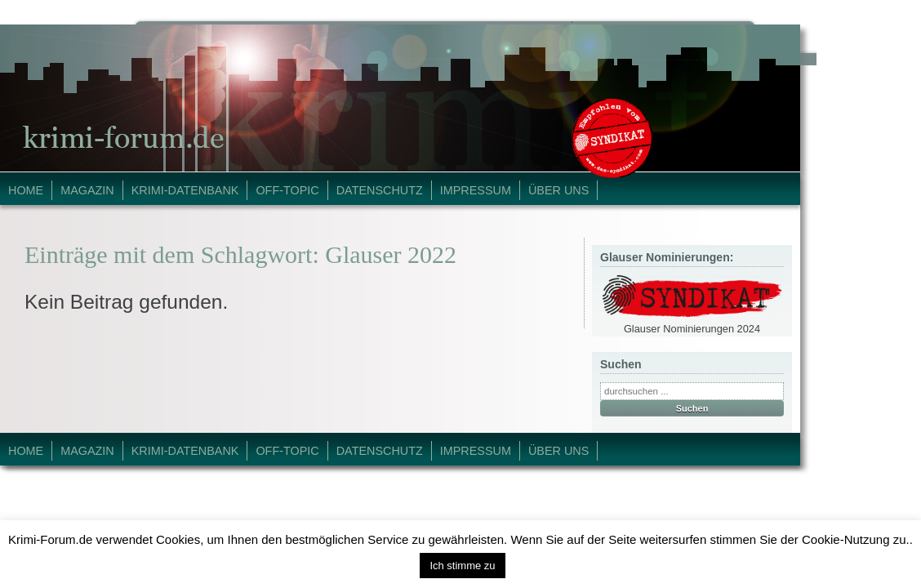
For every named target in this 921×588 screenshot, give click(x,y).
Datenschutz (380, 190)
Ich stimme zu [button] (462, 566)
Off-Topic (287, 190)
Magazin (87, 190)
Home (26, 190)
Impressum (476, 190)
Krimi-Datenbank (185, 190)
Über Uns (558, 190)
